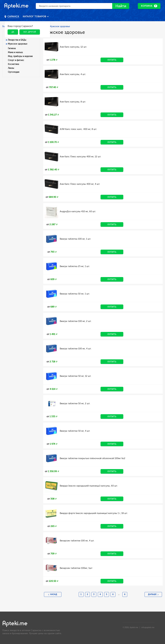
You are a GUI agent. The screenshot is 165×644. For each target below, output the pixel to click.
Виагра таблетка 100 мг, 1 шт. (75, 239)
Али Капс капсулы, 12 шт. (73, 47)
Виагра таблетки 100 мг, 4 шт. (76, 349)
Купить (112, 60)
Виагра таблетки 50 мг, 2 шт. (75, 403)
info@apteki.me (148, 627)
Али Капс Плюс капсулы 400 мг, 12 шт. (80, 157)
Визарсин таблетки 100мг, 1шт (76, 568)
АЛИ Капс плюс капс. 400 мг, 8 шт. (78, 129)
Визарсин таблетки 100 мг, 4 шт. (77, 541)
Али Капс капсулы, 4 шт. (73, 74)
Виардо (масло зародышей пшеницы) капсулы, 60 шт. (89, 486)
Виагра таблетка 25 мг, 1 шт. (75, 266)
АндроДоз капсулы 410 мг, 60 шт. (78, 211)
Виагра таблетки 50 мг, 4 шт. (75, 431)
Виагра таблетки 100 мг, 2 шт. (76, 321)
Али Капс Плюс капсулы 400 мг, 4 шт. (80, 184)
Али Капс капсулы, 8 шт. (73, 102)
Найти (121, 6)
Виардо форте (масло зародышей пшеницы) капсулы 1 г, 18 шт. (94, 513)
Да (13, 32)
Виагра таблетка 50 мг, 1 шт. (75, 294)
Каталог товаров (35, 17)
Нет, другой (30, 32)
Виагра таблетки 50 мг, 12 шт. (76, 376)
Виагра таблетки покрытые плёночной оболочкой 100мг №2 (93, 458)
